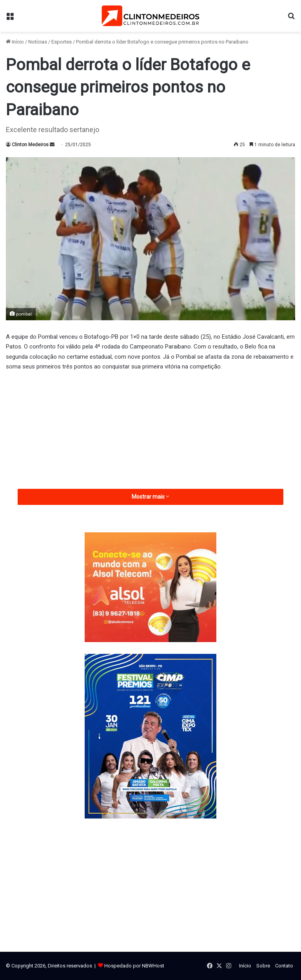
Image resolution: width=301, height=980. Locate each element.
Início (15, 42)
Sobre (263, 966)
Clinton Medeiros (30, 145)
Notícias (38, 42)
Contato (284, 966)
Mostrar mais (150, 497)
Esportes (62, 42)
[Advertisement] (150, 437)
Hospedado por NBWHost (134, 966)
